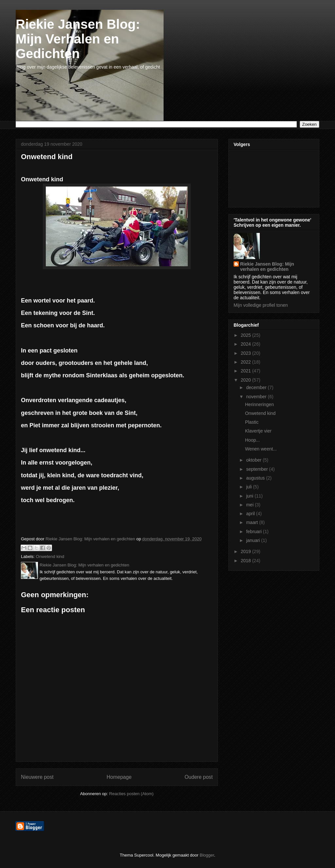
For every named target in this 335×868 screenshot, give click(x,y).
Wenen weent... (261, 449)
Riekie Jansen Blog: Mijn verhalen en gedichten (267, 267)
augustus (256, 478)
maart (253, 522)
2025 (247, 335)
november (257, 397)
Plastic (252, 422)
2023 (247, 353)
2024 (247, 344)
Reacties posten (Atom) (132, 794)
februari (254, 532)
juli (249, 487)
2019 (247, 551)
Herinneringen (259, 404)
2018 (247, 561)
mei (250, 505)
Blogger (207, 855)
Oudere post (199, 777)
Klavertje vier (258, 431)
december (257, 387)
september (257, 469)
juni (250, 496)
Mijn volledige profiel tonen (261, 305)
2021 (247, 371)
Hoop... (252, 440)
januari (254, 540)
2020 (247, 380)
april (251, 514)
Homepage (119, 777)
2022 (247, 362)
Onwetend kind (50, 557)
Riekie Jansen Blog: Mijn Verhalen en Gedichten (78, 39)
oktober (254, 460)
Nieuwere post (37, 777)
